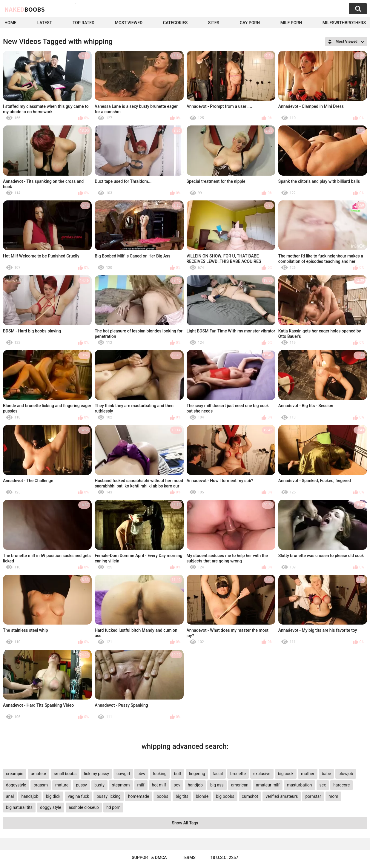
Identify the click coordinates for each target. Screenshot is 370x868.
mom (333, 796)
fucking (160, 774)
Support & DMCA (149, 858)
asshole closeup (84, 807)
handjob (195, 785)
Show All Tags (185, 823)
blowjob (346, 774)
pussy (81, 785)
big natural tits (19, 807)
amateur (39, 774)
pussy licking (108, 796)
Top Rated (83, 23)
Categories (175, 23)
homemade (139, 796)
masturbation (299, 785)
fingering (197, 774)
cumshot (250, 796)
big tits (182, 796)
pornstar (313, 796)
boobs (162, 796)
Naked (25, 9)
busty (99, 785)
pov (177, 785)
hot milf (159, 785)
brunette (238, 774)
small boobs (65, 774)
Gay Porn (250, 23)
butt (178, 774)
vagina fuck (78, 796)
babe (327, 774)
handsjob (30, 796)
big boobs (225, 796)
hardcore (341, 785)
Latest (45, 23)
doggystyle (16, 785)
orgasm (41, 785)
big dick (53, 796)
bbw (141, 774)
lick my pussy (96, 774)
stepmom (121, 785)
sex (323, 785)
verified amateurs (282, 796)
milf (141, 785)
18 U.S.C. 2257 (224, 858)
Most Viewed (129, 23)
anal (10, 796)
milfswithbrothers (344, 23)
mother (308, 774)
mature (62, 785)
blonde (202, 796)
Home (10, 23)
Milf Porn (291, 23)
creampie (15, 774)
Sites (214, 23)
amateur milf (268, 785)
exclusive (262, 774)
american (240, 785)
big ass (217, 785)
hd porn (113, 807)
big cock (286, 774)
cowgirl (123, 774)
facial (218, 774)
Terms (189, 858)
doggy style (51, 807)
